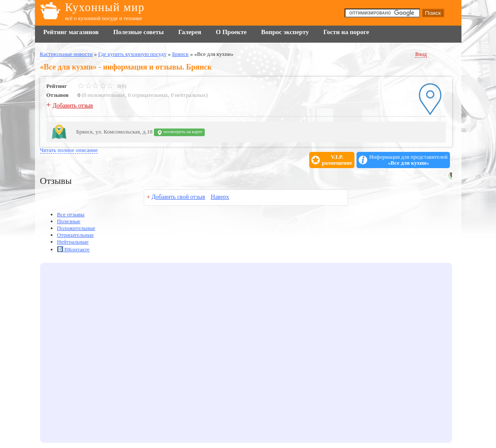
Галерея (190, 32)
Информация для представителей (409, 160)
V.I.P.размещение (337, 160)
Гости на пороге (346, 32)
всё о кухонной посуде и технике (104, 18)
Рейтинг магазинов (71, 32)
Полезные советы (138, 32)
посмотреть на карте (180, 132)
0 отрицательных (148, 95)
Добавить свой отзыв (178, 197)
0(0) (102, 86)
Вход (421, 54)
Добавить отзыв (73, 106)
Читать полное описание (69, 150)
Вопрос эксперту (285, 32)
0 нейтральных (188, 95)
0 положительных (104, 95)
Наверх (220, 197)
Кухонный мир (105, 7)
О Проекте (231, 32)
